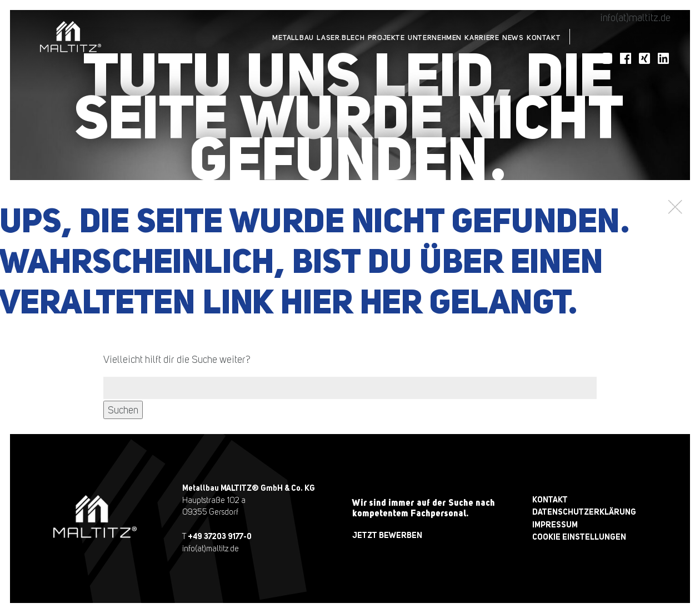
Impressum (555, 524)
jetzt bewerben (387, 535)
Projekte (340, 37)
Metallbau (226, 37)
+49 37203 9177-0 (220, 536)
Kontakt (539, 37)
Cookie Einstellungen (579, 537)
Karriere (456, 37)
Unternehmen (399, 37)
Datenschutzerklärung (584, 512)
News (497, 37)
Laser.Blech (284, 37)
